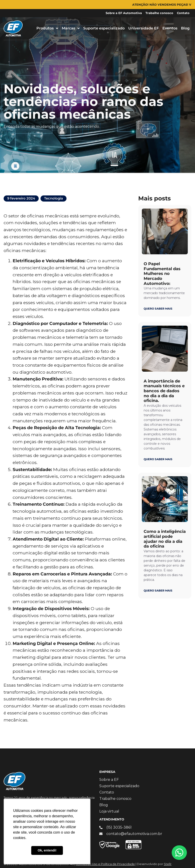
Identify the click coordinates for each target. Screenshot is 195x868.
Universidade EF (144, 28)
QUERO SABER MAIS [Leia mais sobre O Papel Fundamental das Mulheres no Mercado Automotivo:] (158, 309)
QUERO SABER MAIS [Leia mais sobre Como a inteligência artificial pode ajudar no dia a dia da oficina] (158, 590)
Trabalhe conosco (159, 13)
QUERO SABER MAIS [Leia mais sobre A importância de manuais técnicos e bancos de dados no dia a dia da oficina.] (158, 459)
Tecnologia (54, 198)
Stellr (168, 864)
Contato (183, 13)
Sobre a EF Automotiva (124, 13)
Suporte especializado (104, 28)
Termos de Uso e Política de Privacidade (105, 864)
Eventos (170, 28)
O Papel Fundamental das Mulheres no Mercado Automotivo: (162, 274)
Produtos (47, 28)
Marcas (71, 28)
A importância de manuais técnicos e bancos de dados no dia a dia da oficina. (164, 391)
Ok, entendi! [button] (47, 850)
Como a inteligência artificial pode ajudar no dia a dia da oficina (165, 539)
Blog (185, 28)
